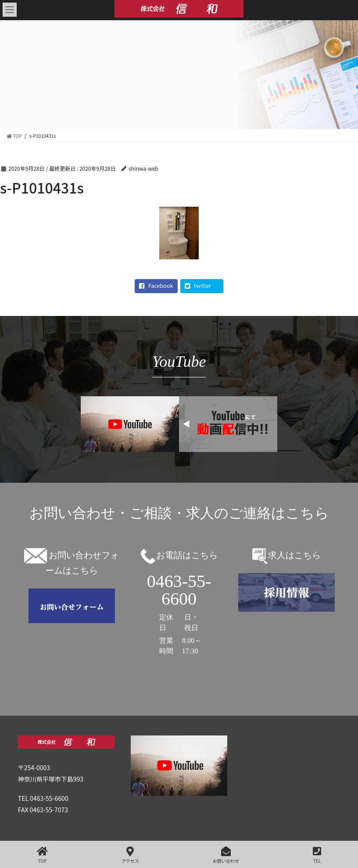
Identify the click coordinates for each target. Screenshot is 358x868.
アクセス (130, 855)
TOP (42, 855)
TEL (317, 855)
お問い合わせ (226, 855)
